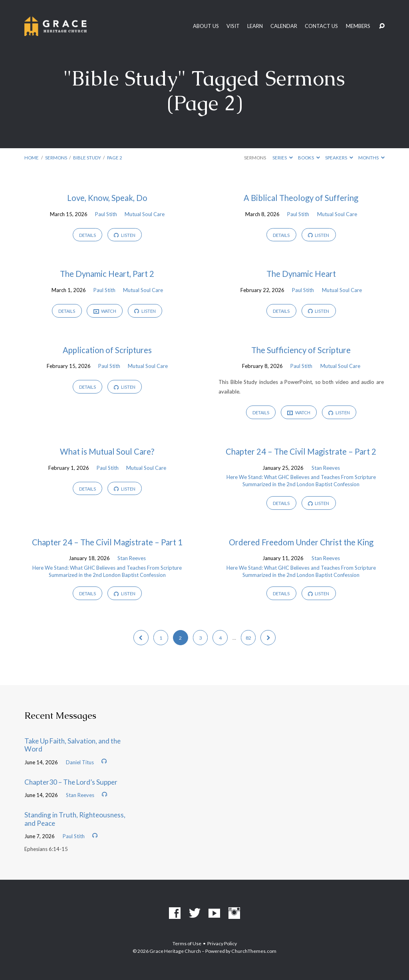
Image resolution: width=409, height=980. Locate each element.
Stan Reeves (326, 468)
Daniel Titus (80, 762)
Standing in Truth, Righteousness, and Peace (75, 819)
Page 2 (115, 158)
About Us (206, 26)
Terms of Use (187, 943)
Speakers (339, 158)
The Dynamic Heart (301, 274)
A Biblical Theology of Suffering (301, 198)
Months (371, 158)
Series (283, 158)
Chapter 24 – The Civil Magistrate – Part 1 (107, 542)
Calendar (284, 26)
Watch (105, 311)
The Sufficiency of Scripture (301, 350)
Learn (255, 26)
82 (248, 638)
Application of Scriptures (107, 350)
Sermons (56, 158)
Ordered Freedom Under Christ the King (301, 542)
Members (358, 26)
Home (32, 158)
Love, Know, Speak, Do (107, 198)
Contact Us (321, 26)
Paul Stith (106, 214)
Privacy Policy (222, 943)
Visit (233, 26)
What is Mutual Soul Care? (107, 451)
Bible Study (87, 158)
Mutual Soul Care (145, 214)
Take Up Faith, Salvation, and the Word (72, 745)
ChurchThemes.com (254, 951)
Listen (125, 235)
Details (87, 235)
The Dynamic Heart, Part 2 (107, 274)
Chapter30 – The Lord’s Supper (71, 782)
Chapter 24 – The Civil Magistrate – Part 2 (301, 451)
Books (309, 158)
